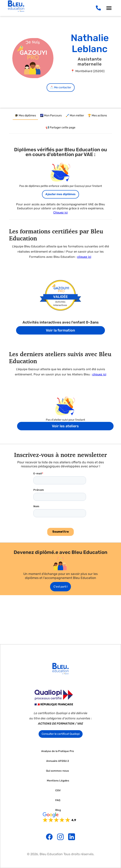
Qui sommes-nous (57, 771)
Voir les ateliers (65, 426)
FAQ (58, 800)
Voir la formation (60, 330)
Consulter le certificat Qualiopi (61, 734)
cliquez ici (84, 257)
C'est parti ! (61, 587)
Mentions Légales (58, 781)
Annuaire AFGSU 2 (58, 761)
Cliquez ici (61, 213)
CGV (58, 790)
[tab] (25, 116)
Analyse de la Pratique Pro (58, 751)
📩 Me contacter (61, 87)
